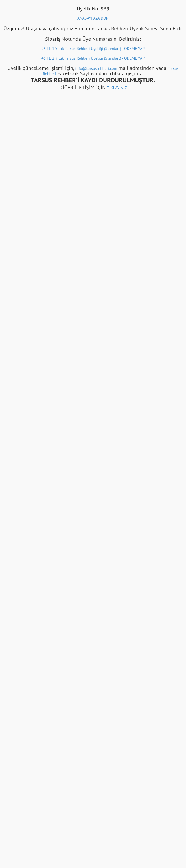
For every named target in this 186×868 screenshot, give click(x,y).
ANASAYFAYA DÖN (93, 18)
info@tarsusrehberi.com (96, 68)
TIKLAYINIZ (117, 88)
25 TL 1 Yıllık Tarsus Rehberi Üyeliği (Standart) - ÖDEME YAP (93, 49)
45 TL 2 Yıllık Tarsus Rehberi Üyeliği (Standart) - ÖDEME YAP (93, 58)
